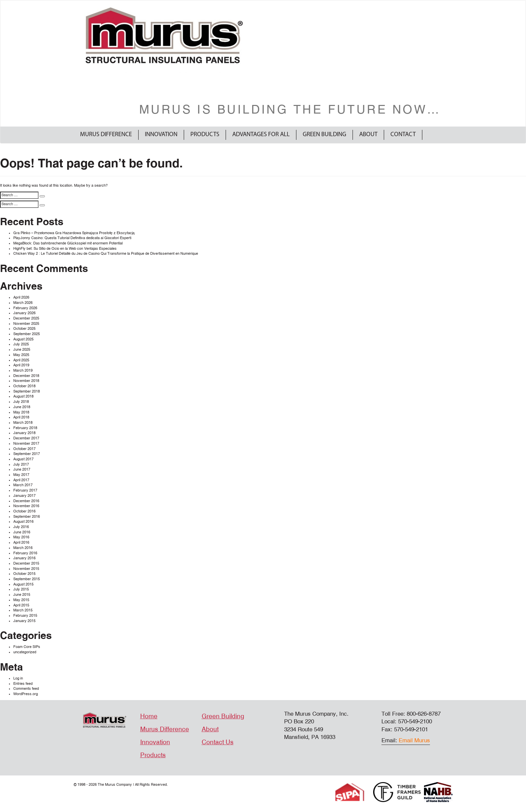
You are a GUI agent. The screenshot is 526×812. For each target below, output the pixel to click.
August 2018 (23, 396)
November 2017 (26, 444)
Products (205, 135)
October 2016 (24, 511)
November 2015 (26, 569)
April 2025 (21, 360)
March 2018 (23, 423)
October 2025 (24, 329)
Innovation (161, 135)
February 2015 (25, 616)
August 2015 (23, 584)
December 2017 (26, 438)
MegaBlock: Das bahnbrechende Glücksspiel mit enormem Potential (68, 243)
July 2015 (21, 589)
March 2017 (23, 485)
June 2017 (22, 469)
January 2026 (24, 313)
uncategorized (25, 652)
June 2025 (22, 350)
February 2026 (25, 308)
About (368, 135)
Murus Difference (106, 135)
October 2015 (24, 574)
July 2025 (21, 344)
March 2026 (23, 303)
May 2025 (21, 355)
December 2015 (26, 563)
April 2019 (21, 365)
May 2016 (21, 537)
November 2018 (26, 381)
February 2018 (25, 428)
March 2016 (23, 548)
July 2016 (21, 527)
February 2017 (25, 490)
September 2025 (27, 334)
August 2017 (23, 459)
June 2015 (22, 595)
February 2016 (25, 553)
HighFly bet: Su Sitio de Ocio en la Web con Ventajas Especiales (65, 249)
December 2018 (26, 376)
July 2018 (21, 402)
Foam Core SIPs (27, 647)
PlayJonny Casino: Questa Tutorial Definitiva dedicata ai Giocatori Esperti (72, 238)
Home (149, 716)
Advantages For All (261, 135)
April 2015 (21, 605)
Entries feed (23, 684)
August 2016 (23, 522)
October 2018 (24, 386)
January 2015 (24, 621)
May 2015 (21, 600)
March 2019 (23, 370)
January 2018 (24, 433)
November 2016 (26, 506)
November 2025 (26, 324)
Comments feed (26, 689)
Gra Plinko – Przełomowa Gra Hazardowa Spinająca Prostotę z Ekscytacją (74, 233)
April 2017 (21, 480)
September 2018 (27, 391)
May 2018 (21, 412)
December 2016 (26, 501)
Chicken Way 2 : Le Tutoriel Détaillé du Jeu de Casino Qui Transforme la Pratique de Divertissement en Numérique (106, 254)
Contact (403, 135)
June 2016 (22, 532)
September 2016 (27, 517)
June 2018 (22, 407)
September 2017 (27, 454)
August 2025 (23, 339)
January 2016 (24, 558)
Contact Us (218, 742)
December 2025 (26, 318)
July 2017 (21, 464)
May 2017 (21, 475)
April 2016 (21, 542)
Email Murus (414, 740)
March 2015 (23, 610)
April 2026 (21, 297)
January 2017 (24, 496)
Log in (18, 678)
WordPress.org (26, 694)
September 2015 (27, 579)
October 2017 (24, 449)
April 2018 (21, 417)
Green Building (324, 135)
